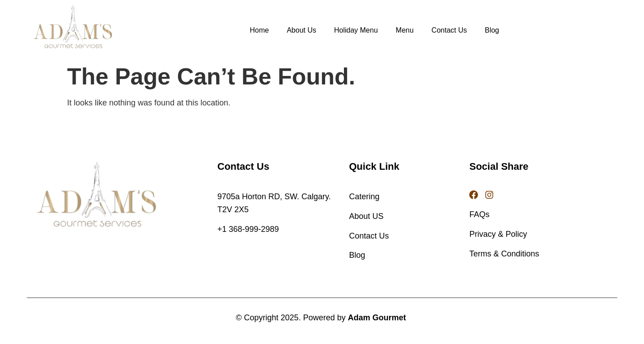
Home (259, 30)
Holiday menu (356, 30)
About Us (301, 30)
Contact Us (449, 30)
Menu (405, 30)
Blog (492, 30)
